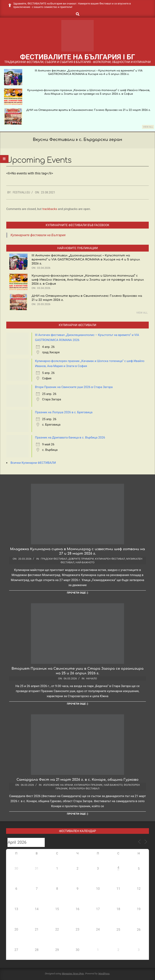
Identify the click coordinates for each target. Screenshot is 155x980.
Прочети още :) (77, 593)
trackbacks (50, 209)
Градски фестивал (54, 559)
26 (139, 930)
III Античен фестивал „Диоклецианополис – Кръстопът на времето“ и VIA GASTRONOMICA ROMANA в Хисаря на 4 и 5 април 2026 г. (86, 260)
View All (148, 127)
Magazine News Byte (73, 973)
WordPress (104, 973)
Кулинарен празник (88, 785)
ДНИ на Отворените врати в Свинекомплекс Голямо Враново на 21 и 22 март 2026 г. (88, 110)
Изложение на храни (58, 785)
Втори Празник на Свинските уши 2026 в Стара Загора (74, 387)
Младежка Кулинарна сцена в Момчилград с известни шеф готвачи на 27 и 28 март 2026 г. (77, 551)
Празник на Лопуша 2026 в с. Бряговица (64, 412)
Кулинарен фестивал (110, 559)
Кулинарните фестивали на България (38, 235)
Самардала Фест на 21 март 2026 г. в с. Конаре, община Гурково (78, 780)
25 (118, 930)
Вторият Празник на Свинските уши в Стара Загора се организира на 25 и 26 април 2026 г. (77, 671)
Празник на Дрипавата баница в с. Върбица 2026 (70, 438)
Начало (92, 678)
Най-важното (85, 562)
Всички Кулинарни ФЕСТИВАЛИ (33, 463)
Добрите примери (81, 559)
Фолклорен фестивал (84, 789)
